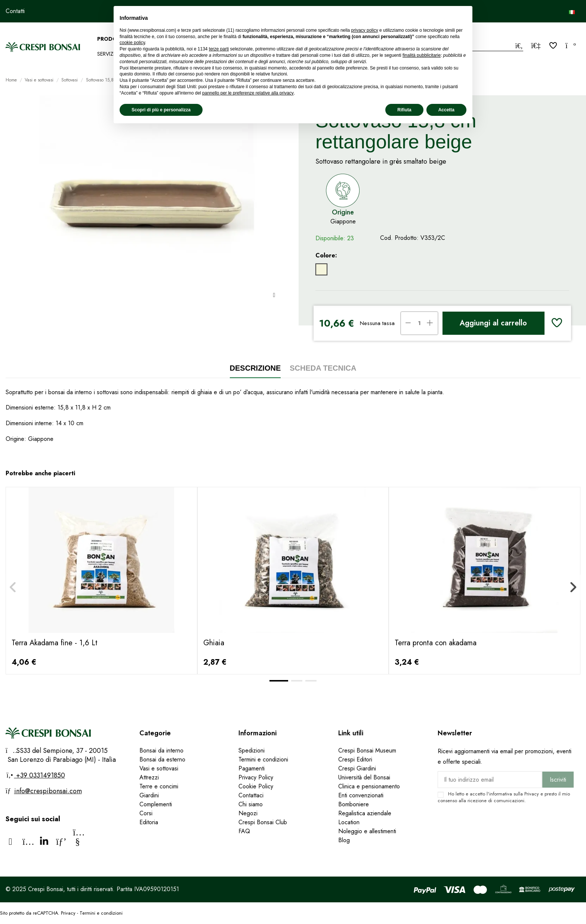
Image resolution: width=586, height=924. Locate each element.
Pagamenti (252, 768)
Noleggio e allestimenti (367, 831)
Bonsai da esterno (162, 759)
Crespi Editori (355, 759)
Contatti (15, 11)
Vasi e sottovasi (159, 768)
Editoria (149, 822)
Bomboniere (354, 804)
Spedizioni (252, 750)
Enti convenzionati (361, 795)
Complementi (156, 804)
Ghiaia (214, 643)
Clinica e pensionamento (369, 786)
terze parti (219, 49)
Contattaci (251, 795)
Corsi (146, 813)
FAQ (245, 831)
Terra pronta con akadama (436, 643)
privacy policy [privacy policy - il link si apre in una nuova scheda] (365, 30)
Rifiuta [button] (404, 110)
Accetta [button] (446, 110)
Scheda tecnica (323, 368)
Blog (344, 840)
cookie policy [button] (132, 43)
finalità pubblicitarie (422, 55)
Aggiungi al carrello (493, 323)
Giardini (149, 795)
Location (349, 822)
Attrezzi (149, 777)
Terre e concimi (159, 786)
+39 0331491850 (40, 775)
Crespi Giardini (357, 768)
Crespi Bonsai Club (263, 822)
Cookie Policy (256, 786)
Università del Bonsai (364, 777)
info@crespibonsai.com (48, 791)
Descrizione (255, 368)
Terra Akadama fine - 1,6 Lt (55, 643)
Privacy (532, 794)
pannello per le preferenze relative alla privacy (248, 93)
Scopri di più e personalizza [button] (161, 110)
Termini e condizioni (263, 759)
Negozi (248, 813)
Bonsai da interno (161, 750)
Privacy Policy (256, 777)
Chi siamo (251, 804)
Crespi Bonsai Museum (367, 750)
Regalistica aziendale (365, 813)
